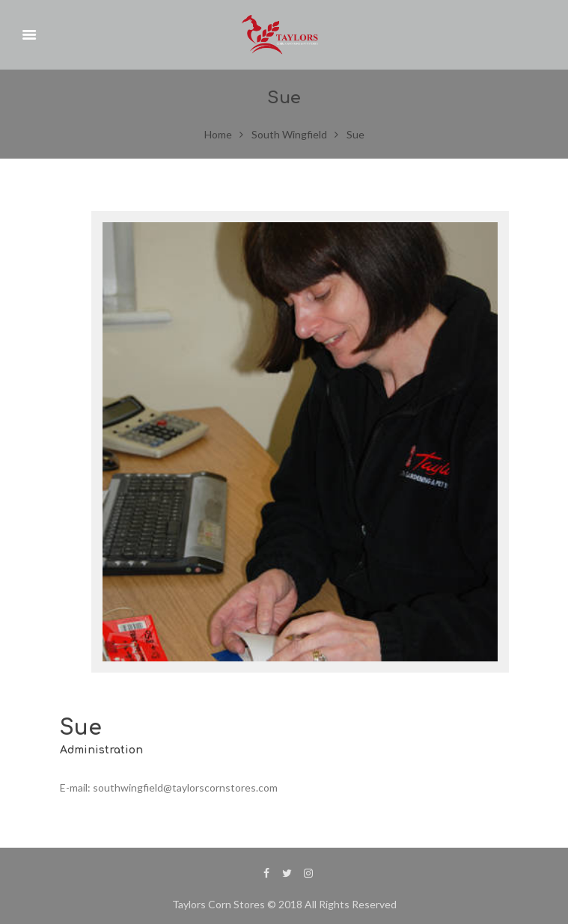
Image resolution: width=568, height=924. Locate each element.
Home (218, 134)
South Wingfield (289, 134)
